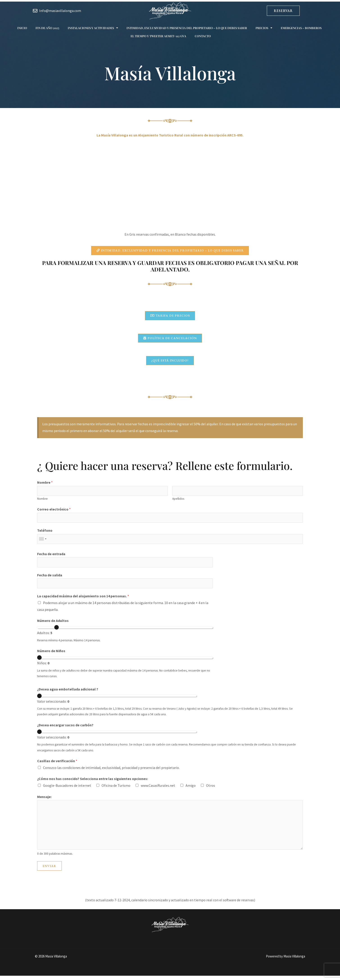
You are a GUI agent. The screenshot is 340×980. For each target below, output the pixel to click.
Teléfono (45, 534)
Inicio (22, 28)
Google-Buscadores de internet (67, 790)
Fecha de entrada (51, 557)
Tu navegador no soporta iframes (170, 191)
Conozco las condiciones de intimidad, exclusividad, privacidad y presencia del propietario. (111, 772)
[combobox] (43, 542)
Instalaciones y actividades (93, 28)
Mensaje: (44, 801)
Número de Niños (51, 655)
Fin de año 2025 (47, 28)
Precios (264, 28)
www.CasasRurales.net (158, 790)
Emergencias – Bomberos (301, 28)
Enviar (49, 870)
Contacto (203, 36)
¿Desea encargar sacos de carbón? (65, 729)
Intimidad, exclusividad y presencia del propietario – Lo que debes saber (187, 28)
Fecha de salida (50, 579)
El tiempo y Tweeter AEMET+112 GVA (158, 36)
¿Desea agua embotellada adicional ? (68, 693)
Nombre (45, 485)
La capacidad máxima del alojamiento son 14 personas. (83, 600)
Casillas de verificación (57, 765)
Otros (211, 790)
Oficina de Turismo (116, 790)
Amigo (191, 790)
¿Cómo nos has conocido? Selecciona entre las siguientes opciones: (93, 783)
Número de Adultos (53, 625)
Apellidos (178, 501)
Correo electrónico (54, 512)
